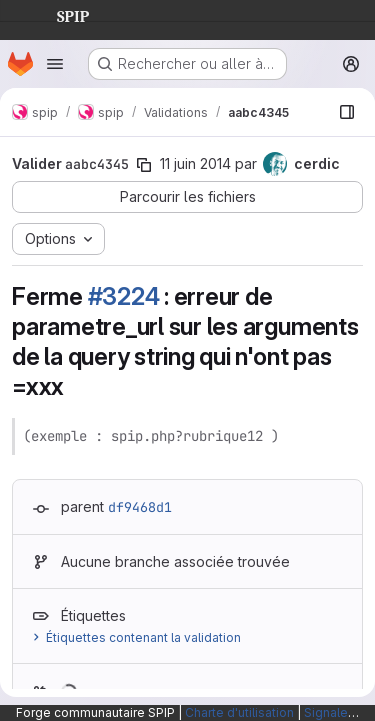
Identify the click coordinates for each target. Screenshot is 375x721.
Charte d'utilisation (239, 712)
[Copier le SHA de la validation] (144, 165)
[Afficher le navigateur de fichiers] (347, 112)
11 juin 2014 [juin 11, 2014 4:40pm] (195, 163)
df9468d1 (140, 507)
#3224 (124, 296)
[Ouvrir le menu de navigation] (55, 64)
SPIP (57, 14)
